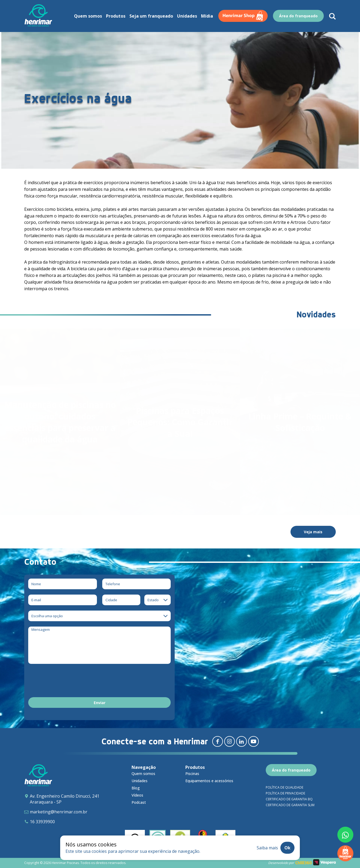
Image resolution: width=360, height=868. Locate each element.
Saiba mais (267, 848)
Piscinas (192, 774)
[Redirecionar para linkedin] (242, 741)
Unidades (140, 781)
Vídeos (137, 795)
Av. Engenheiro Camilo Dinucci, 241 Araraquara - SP (65, 799)
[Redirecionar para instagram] (230, 741)
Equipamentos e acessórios (209, 781)
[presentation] (69, 681)
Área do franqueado (291, 770)
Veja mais (313, 532)
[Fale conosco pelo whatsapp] (345, 835)
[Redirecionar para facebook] (218, 741)
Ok (287, 848)
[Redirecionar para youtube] (253, 741)
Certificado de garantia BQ (289, 799)
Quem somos (143, 774)
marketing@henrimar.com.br (59, 812)
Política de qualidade (285, 787)
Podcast (139, 802)
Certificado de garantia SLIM (290, 805)
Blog (136, 788)
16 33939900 (42, 822)
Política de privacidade (285, 793)
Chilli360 (304, 863)
